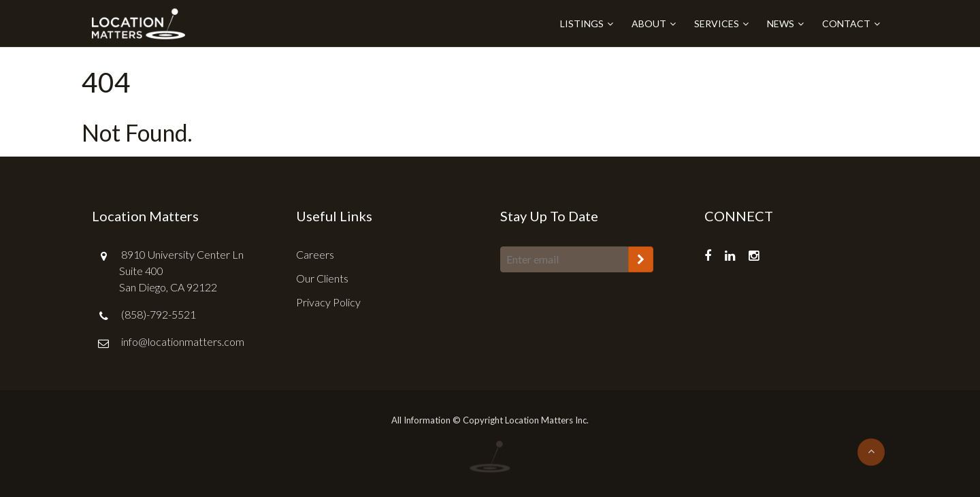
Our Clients (322, 278)
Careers (315, 254)
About (649, 23)
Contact (846, 23)
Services (717, 23)
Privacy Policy (328, 302)
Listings (582, 23)
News (781, 23)
